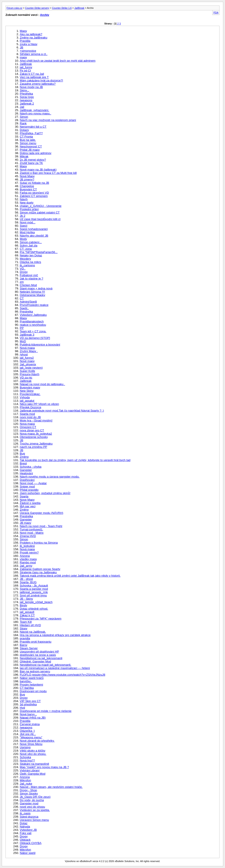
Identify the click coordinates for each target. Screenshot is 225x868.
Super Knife (27, 371)
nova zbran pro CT (32, 430)
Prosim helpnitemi (31, 685)
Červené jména (30, 724)
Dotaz (24, 823)
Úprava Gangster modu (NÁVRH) (42, 513)
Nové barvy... (28, 714)
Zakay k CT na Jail (32, 74)
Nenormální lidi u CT (33, 127)
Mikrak (24, 156)
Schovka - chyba (31, 467)
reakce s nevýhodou (33, 325)
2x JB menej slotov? (33, 160)
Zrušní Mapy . (29, 351)
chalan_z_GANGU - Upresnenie (41, 206)
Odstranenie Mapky (33, 295)
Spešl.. (24, 308)
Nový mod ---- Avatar (33, 483)
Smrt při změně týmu (33, 595)
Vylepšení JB (28, 830)
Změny (24, 457)
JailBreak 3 (27, 335)
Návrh (24, 199)
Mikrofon (25, 780)
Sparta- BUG (28, 582)
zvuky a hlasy (29, 44)
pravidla (25, 638)
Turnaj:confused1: (31, 529)
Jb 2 (23, 216)
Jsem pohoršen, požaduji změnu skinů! (45, 493)
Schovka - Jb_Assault (34, 586)
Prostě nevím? (29, 553)
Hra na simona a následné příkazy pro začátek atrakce (55, 635)
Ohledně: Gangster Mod (35, 661)
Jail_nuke (26, 784)
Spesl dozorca (29, 817)
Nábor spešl (28, 853)
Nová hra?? (27, 760)
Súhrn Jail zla (29, 246)
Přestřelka (26, 94)
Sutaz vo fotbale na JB (34, 183)
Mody (23, 239)
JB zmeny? (27, 179)
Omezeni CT (28, 427)
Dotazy (24, 130)
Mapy (23, 31)
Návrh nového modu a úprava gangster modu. (50, 477)
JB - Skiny (26, 599)
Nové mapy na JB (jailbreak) (38, 170)
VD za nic (26, 378)
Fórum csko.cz (15, 8)
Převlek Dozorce (31, 407)
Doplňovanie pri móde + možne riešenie (46, 711)
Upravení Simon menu (34, 820)
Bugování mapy (30, 387)
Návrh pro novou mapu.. (35, 113)
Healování (26, 473)
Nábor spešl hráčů (32, 678)
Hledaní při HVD (30, 625)
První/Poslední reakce (34, 305)
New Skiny (27, 391)
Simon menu (28, 143)
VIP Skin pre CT (30, 701)
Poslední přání (29, 209)
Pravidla (25, 41)
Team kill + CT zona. (33, 331)
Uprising (25, 747)
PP (22, 328)
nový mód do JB (30, 417)
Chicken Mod (28, 285)
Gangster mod (29, 803)
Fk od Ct (25, 71)
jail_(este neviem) (31, 368)
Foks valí (26, 833)
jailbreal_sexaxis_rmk (34, 592)
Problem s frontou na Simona (39, 543)
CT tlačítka (27, 688)
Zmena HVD (28, 536)
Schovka (25, 757)
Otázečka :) (27, 731)
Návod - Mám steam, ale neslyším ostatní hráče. (51, 787)
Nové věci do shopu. (33, 754)
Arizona (25, 556)
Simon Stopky (29, 794)
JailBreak (79, 8)
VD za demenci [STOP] (35, 338)
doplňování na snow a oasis (38, 655)
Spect (24, 226)
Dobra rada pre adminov (36, 153)
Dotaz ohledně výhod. (34, 609)
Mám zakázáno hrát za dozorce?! (41, 80)
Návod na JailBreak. (33, 632)
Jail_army (26, 566)
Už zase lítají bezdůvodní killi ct (40, 219)
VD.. (23, 269)
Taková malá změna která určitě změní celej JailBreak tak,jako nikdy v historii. (70, 576)
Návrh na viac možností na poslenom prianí (48, 120)
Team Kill (26, 622)
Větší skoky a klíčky (33, 751)
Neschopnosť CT (31, 146)
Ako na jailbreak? (31, 34)
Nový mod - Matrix (32, 533)
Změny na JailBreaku (34, 38)
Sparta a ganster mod (34, 589)
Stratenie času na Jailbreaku (38, 572)
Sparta (24, 496)
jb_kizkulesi (27, 546)
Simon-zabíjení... (31, 242)
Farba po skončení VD (34, 193)
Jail (22, 107)
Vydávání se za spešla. (35, 810)
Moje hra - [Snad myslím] (36, 420)
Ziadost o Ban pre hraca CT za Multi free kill (48, 173)
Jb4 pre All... (28, 734)
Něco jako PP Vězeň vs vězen (39, 404)
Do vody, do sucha (32, 800)
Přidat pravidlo (29, 490)
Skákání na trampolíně (34, 764)
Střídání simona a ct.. (34, 54)
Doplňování (27, 480)
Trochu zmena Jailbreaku (36, 444)
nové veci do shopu (32, 807)
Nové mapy (27, 361)
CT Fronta (26, 137)
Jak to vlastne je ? (32, 279)
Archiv (44, 15)
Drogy (24, 272)
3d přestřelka (28, 704)
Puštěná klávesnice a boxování (40, 345)
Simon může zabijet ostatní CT (40, 212)
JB (22, 47)
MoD (23, 341)
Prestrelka (26, 312)
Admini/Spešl (28, 302)
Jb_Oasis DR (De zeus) (35, 797)
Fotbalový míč (29, 275)
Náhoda (25, 827)
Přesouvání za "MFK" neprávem (41, 619)
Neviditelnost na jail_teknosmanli (41, 658)
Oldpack (25, 840)
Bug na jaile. (28, 140)
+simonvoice (28, 51)
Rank (23, 123)
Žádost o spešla (30, 503)
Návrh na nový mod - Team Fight (41, 526)
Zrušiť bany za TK (31, 163)
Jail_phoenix (28, 364)
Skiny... (24, 90)
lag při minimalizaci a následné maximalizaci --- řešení (55, 668)
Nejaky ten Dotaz (31, 255)
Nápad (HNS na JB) (33, 718)
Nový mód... (28, 222)
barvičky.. (26, 681)
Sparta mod (27, 414)
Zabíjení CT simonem (34, 196)
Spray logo (27, 97)
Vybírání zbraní (30, 770)
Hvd (22, 708)
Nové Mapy (27, 176)
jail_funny (26, 67)
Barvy (24, 645)
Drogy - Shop (28, 790)
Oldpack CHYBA (31, 843)
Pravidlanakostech (32, 321)
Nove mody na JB (31, 87)
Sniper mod (27, 486)
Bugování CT (28, 189)
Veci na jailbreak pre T (34, 77)
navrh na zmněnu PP (33, 447)
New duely (27, 203)
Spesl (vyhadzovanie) (34, 229)
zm (22, 282)
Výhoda (25, 397)
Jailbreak (26, 381)
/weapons (26, 100)
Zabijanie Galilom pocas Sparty (40, 569)
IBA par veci (28, 506)
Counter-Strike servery (37, 8)
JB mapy (25, 523)
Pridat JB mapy (30, 150)
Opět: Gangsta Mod (33, 774)
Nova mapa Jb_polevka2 (36, 434)
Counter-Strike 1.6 (62, 8)
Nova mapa (27, 424)
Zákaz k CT (27, 615)
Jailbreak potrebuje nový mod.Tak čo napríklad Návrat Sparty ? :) (62, 411)
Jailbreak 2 (27, 104)
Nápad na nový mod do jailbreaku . (42, 384)
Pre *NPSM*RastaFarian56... (39, 252)
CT (22, 298)
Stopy (24, 628)
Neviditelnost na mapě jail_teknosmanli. (45, 665)
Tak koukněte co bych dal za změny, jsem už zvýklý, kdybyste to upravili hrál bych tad (75, 460)
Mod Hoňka (27, 232)
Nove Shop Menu (31, 744)
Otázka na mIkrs (30, 262)
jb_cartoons (27, 265)
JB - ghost (26, 579)
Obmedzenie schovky (34, 437)
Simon (24, 117)
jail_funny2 (27, 358)
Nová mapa (27, 348)
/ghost (24, 354)
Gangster (26, 470)
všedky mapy (28, 559)
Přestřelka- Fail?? (31, 133)
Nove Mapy (27, 500)
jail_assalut (27, 401)
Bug (22, 453)
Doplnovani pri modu (33, 691)
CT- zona (26, 249)
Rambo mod (28, 562)
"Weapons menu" (31, 737)
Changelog (27, 186)
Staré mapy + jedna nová (36, 288)
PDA (216, 13)
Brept (23, 463)
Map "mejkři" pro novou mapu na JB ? (44, 767)
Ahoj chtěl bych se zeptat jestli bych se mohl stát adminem (58, 61)
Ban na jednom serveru (35, 671)
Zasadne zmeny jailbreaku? (38, 84)
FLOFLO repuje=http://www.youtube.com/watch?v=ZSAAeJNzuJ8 (63, 675)
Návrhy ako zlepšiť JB (34, 236)
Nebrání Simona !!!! (32, 292)
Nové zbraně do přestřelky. (37, 741)
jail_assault (27, 612)
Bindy (23, 605)
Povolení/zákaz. (30, 394)
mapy (23, 57)
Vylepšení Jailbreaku (33, 315)
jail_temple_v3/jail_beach (36, 602)
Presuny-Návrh (30, 374)
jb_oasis (25, 813)
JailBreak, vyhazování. (34, 110)
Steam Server (29, 648)
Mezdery (25, 259)
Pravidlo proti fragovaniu (36, 642)
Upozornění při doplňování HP (39, 652)
